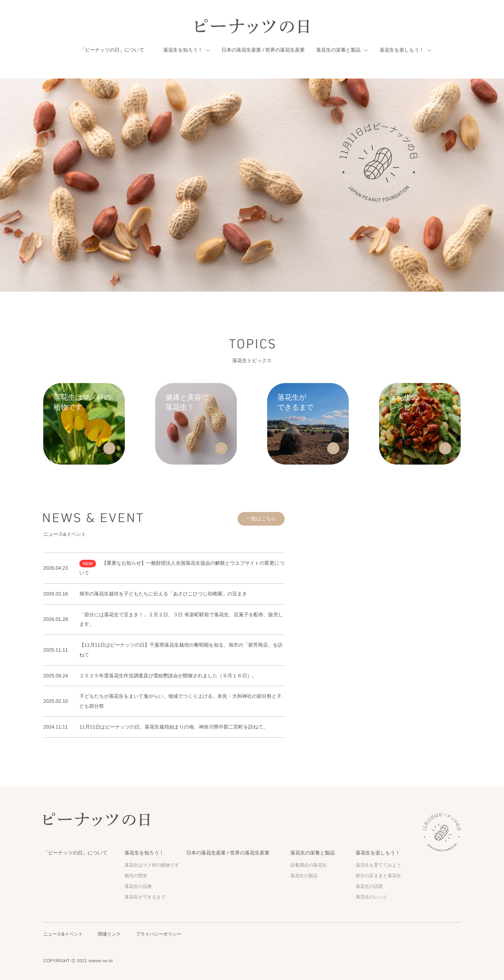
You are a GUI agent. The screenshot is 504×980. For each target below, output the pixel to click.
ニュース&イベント (63, 934)
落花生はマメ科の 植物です (82, 402)
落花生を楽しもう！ (402, 50)
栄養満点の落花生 (309, 865)
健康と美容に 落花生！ (187, 402)
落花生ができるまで (145, 897)
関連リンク (109, 934)
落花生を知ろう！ (183, 50)
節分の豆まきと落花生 (378, 876)
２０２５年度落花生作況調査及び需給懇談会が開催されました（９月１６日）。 (168, 676)
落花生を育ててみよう (378, 865)
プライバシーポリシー (159, 934)
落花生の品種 (138, 886)
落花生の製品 (304, 876)
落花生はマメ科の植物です (152, 865)
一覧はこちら (261, 519)
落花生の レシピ (404, 402)
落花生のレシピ (372, 897)
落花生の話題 (369, 886)
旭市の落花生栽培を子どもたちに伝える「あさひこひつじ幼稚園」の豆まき (163, 594)
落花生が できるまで (295, 402)
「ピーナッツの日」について (112, 50)
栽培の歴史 (136, 876)
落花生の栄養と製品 (338, 50)
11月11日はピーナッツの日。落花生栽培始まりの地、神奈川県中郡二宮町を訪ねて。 (174, 727)
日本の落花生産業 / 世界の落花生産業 (263, 50)
